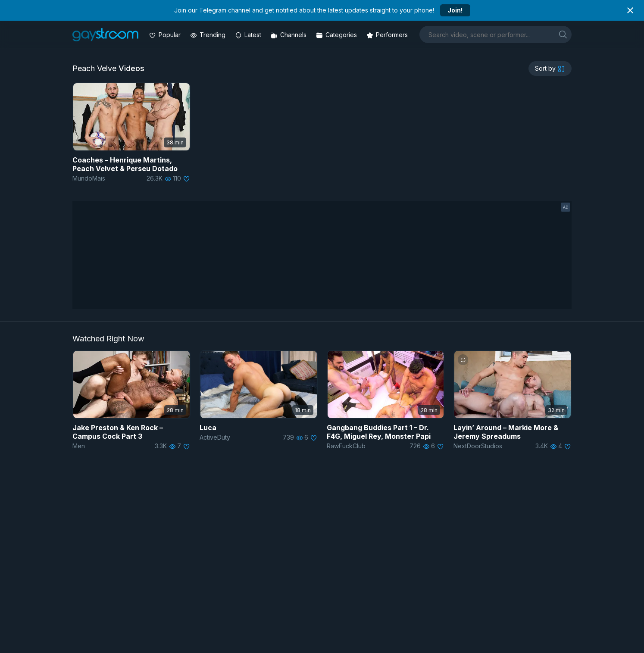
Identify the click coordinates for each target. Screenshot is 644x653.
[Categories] (337, 35)
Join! (455, 10)
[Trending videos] (209, 35)
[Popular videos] (166, 35)
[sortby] (550, 69)
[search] (563, 34)
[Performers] (388, 35)
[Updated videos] (249, 35)
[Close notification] (630, 10)
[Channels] (289, 35)
